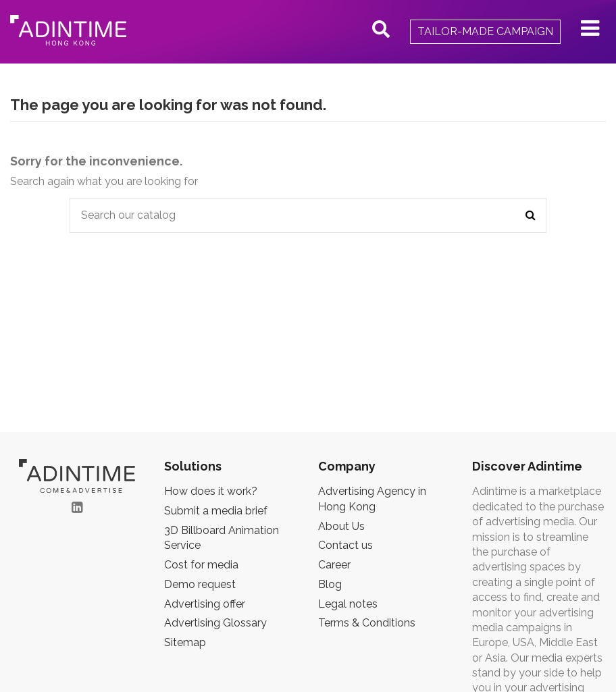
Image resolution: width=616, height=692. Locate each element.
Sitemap (185, 642)
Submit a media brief (216, 511)
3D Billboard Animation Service (222, 538)
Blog (330, 584)
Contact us (345, 545)
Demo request (200, 584)
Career (334, 565)
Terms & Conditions (367, 623)
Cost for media (201, 565)
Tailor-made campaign (485, 31)
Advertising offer (205, 604)
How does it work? (211, 491)
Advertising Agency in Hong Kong (372, 499)
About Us (341, 526)
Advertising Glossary (215, 623)
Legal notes (348, 604)
